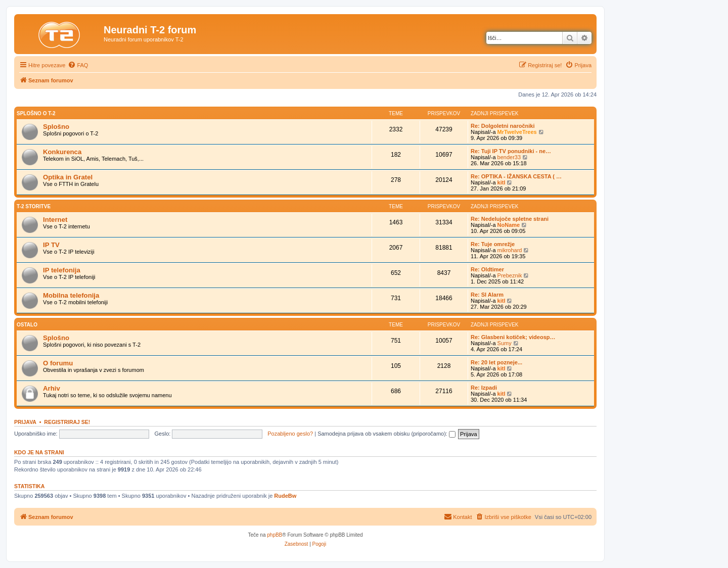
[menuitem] (78, 65)
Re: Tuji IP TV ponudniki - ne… (511, 151)
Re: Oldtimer (487, 269)
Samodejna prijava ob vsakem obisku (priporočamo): (386, 434)
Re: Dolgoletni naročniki (503, 126)
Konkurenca (62, 152)
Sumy (505, 343)
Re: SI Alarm (487, 295)
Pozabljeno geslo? (290, 434)
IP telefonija (62, 270)
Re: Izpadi (484, 388)
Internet (55, 220)
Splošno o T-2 (36, 113)
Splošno (56, 127)
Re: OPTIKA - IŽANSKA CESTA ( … (516, 176)
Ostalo (27, 325)
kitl (502, 182)
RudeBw (285, 496)
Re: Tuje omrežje (493, 244)
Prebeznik (510, 275)
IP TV (51, 245)
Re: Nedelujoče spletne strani (510, 219)
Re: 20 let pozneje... (496, 362)
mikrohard (510, 250)
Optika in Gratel (68, 177)
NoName (509, 225)
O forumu (58, 363)
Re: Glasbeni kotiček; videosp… (513, 337)
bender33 (509, 157)
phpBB (275, 535)
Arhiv (52, 388)
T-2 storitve (34, 206)
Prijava (25, 422)
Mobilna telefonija (71, 295)
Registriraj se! (67, 422)
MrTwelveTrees (517, 132)
